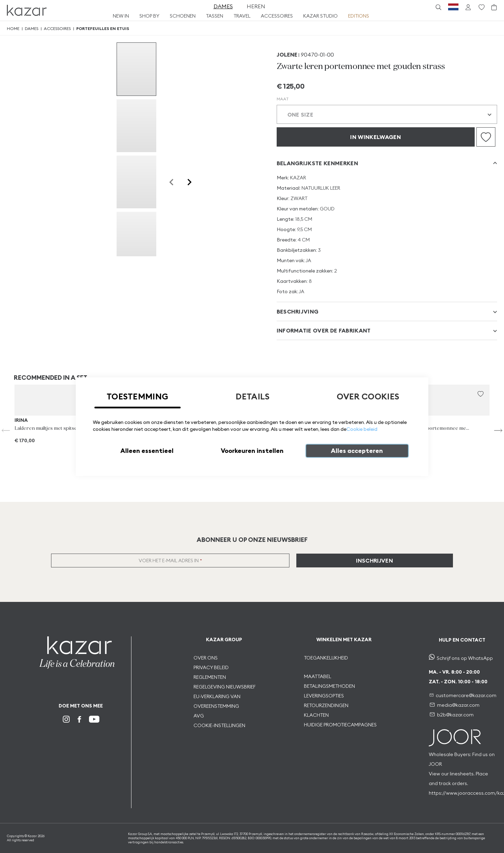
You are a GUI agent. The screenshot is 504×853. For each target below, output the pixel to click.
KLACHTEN (316, 715)
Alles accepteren (357, 451)
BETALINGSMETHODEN (329, 686)
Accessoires (57, 28)
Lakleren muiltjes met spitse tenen (52, 428)
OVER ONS (206, 658)
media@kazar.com (458, 705)
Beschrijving (298, 311)
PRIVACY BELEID (211, 667)
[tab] (387, 163)
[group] (136, 69)
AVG (199, 716)
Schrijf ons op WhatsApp (465, 658)
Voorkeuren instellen (252, 451)
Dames (32, 28)
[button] (481, 394)
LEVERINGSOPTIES (324, 696)
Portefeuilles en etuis (103, 28)
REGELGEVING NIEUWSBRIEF (225, 687)
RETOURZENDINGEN (326, 705)
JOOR (435, 764)
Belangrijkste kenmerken (317, 163)
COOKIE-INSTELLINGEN (219, 725)
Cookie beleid (362, 429)
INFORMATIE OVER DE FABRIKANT (324, 330)
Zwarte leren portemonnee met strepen (433, 428)
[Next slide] (189, 182)
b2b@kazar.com (455, 715)
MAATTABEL (318, 676)
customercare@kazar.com (466, 695)
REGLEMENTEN (210, 677)
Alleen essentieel (147, 451)
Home (13, 28)
